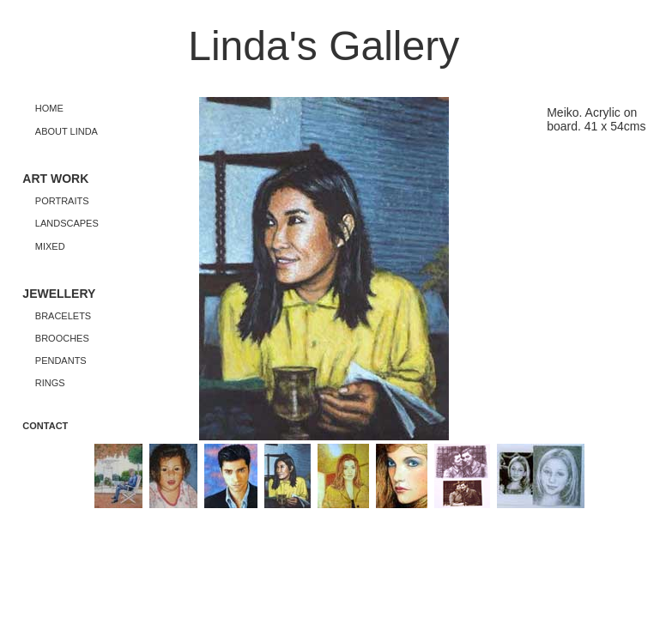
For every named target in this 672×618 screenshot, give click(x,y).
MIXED (50, 246)
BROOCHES (62, 338)
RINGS (50, 383)
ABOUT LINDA (67, 131)
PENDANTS (61, 360)
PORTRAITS (62, 201)
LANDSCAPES (67, 223)
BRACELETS (63, 316)
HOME (49, 108)
